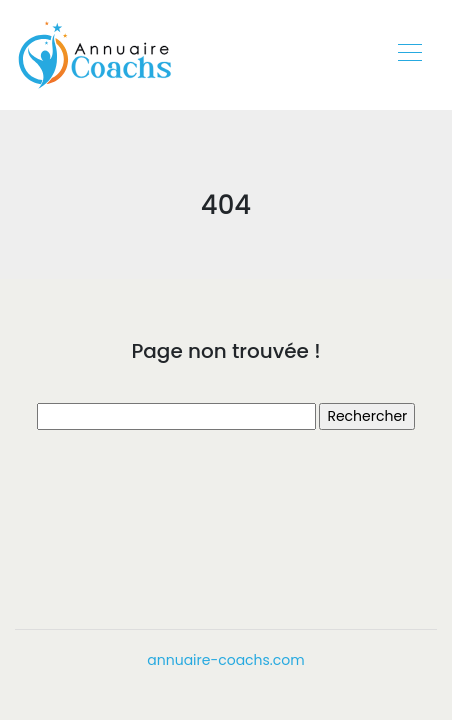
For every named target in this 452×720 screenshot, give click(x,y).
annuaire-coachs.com (225, 660)
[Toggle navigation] (409, 55)
